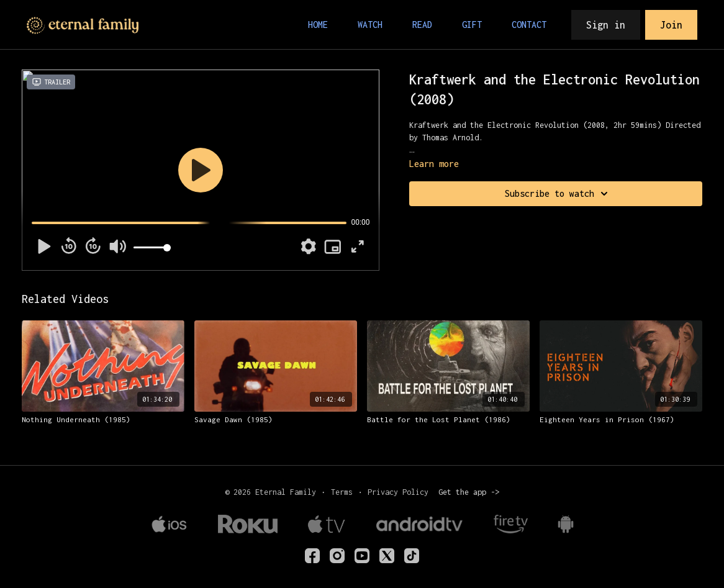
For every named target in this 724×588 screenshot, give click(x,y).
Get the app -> (469, 492)
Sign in (606, 25)
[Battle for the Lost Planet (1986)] (448, 420)
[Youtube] (362, 556)
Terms (342, 492)
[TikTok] (412, 556)
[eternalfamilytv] (337, 556)
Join (671, 25)
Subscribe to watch (558, 194)
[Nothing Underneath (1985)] (103, 420)
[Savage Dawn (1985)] (276, 420)
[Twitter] (387, 556)
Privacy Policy (398, 492)
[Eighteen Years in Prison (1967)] (621, 420)
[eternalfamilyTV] (312, 556)
